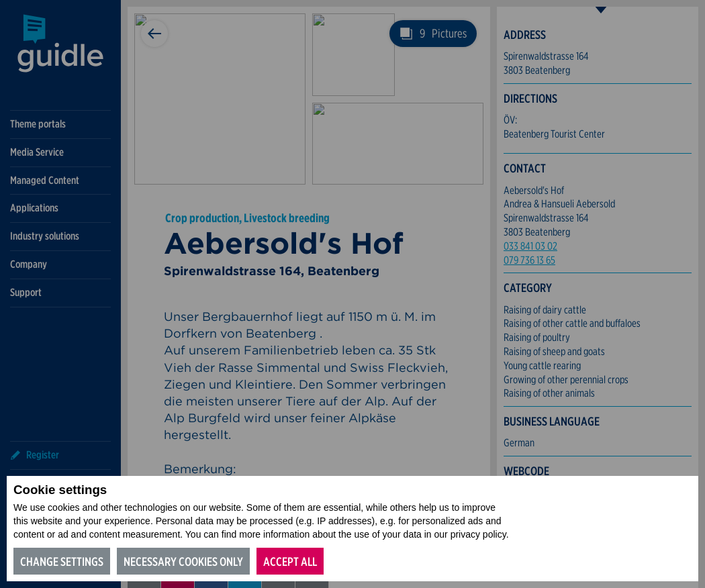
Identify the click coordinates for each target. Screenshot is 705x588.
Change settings (62, 561)
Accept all (290, 561)
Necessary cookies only (183, 561)
